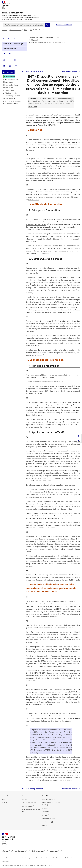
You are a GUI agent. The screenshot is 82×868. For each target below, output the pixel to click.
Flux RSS (24, 799)
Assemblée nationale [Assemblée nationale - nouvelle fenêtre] (48, 799)
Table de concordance (29, 803)
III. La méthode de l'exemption (11, 86)
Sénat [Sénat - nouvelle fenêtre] (44, 825)
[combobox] (24, 25)
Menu (79, 3)
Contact (4, 803)
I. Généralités (10, 76)
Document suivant (70, 71)
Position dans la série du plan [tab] (14, 44)
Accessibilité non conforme (10, 858)
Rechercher (48, 25)
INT (26, 30)
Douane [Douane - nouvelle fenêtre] (44, 812)
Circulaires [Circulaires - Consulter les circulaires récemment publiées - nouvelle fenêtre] (45, 808)
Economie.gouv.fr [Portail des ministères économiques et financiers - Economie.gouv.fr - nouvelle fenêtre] (47, 819)
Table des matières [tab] (10, 39)
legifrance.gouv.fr (39, 851)
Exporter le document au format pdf (4, 54)
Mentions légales (27, 858)
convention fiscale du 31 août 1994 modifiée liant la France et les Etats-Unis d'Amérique (51, 732)
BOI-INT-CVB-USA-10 (52, 735)
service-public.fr (21, 851)
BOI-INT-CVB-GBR (38, 673)
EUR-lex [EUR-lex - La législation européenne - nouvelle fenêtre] (44, 815)
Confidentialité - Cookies (54, 858)
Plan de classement (15, 30)
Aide (3, 799)
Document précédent (34, 71)
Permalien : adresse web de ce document (4, 60)
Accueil (4, 30)
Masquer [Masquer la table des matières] (9, 72)
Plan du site (39, 858)
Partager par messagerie (16, 66)
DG (31, 30)
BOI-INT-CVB (50, 125)
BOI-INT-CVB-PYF (50, 664)
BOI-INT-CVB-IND (66, 659)
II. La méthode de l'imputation (10, 81)
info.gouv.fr (6, 851)
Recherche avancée (64, 24)
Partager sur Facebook (15, 60)
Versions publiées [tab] (10, 49)
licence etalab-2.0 (45, 865)
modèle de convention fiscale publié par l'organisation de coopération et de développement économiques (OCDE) (53, 222)
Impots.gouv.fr (46, 822)
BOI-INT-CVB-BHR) (41, 659)
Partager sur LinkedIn (10, 66)
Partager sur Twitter (4, 66)
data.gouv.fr (55, 851)
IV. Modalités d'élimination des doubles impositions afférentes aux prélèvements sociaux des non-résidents (12, 97)
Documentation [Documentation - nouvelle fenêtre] (27, 806)
